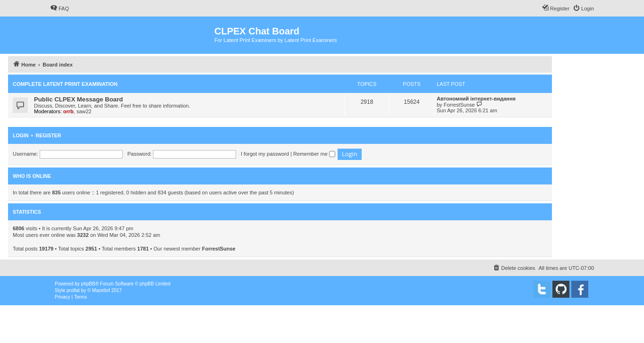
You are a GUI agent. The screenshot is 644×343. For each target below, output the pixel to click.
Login (21, 135)
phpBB (88, 284)
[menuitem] (59, 8)
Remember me (314, 154)
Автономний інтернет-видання (476, 99)
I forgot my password (265, 154)
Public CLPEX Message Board (78, 99)
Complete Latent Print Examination (65, 84)
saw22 (84, 111)
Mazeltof (101, 290)
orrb (68, 111)
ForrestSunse (459, 105)
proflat (73, 290)
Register (49, 135)
